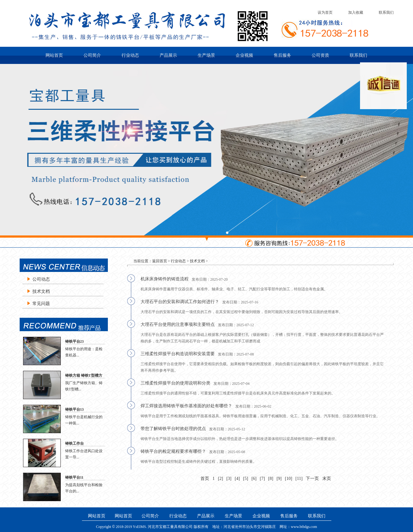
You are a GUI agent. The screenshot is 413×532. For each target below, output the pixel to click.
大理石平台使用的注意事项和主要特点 (178, 324)
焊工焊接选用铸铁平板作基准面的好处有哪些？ (186, 406)
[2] (220, 479)
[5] (246, 479)
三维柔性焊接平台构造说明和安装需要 (178, 354)
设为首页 (325, 12)
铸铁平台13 (74, 409)
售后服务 (282, 55)
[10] (288, 479)
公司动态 (41, 279)
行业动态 (130, 55)
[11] (299, 479)
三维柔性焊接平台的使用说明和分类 (175, 383)
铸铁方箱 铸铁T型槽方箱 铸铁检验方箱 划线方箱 (85, 376)
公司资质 (320, 55)
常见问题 (41, 304)
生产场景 (206, 55)
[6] (254, 479)
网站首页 (54, 55)
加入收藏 (356, 12)
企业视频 (244, 55)
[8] (271, 479)
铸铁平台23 (74, 341)
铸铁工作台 (74, 443)
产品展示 (168, 55)
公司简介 (92, 55)
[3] (229, 479)
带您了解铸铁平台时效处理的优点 (173, 429)
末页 (327, 479)
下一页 (312, 479)
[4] (237, 479)
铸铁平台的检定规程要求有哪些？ (173, 451)
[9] (279, 479)
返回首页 (160, 261)
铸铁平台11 (74, 477)
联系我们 (386, 12)
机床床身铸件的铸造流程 (165, 279)
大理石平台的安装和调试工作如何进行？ (180, 302)
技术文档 (41, 291)
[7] (262, 479)
